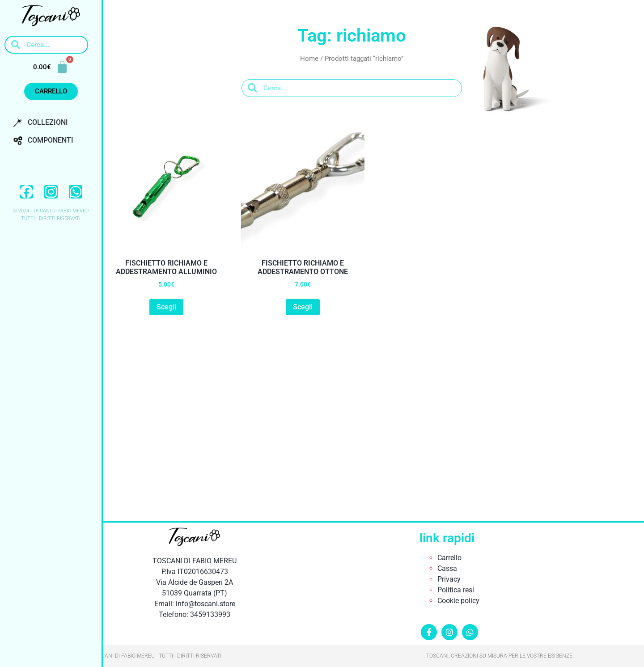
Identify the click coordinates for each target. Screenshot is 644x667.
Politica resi (456, 590)
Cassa (447, 568)
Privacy (449, 579)
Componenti (43, 140)
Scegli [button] (166, 307)
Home (309, 59)
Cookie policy (458, 601)
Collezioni (41, 122)
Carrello (449, 558)
